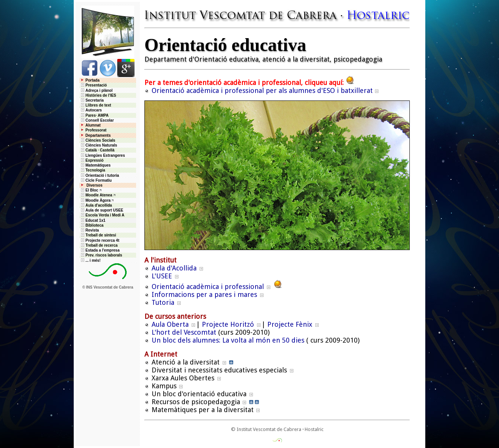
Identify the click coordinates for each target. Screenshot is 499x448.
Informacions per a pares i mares (204, 294)
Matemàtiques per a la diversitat (203, 410)
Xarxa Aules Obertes (183, 378)
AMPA (103, 115)
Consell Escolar (97, 120)
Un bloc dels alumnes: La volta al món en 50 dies (228, 340)
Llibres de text (95, 105)
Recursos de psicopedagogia (196, 402)
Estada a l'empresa (100, 250)
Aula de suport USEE (102, 210)
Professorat (93, 130)
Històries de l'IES (98, 95)
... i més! (90, 260)
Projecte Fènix (290, 324)
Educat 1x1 (93, 220)
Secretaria (92, 100)
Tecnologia (92, 170)
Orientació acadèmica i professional (208, 287)
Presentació (93, 85)
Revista (89, 230)
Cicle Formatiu (96, 180)
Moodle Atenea (99, 195)
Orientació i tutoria (99, 175)
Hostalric (314, 429)
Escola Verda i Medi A (102, 215)
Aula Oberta (170, 324)
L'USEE (162, 276)
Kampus (164, 386)
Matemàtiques (95, 165)
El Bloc (89, 190)
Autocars (94, 110)
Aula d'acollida (96, 205)
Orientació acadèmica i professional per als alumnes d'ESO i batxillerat (262, 90)
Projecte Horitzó (228, 324)
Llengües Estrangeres (102, 155)
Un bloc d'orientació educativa (199, 394)
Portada (90, 80)
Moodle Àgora (98, 200)
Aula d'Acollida (174, 268)
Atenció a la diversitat (186, 362)
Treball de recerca (99, 245)
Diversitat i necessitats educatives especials (219, 370)
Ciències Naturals (98, 145)
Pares (91, 115)
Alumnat (93, 125)
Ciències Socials (98, 140)
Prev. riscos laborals (101, 255)
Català (91, 150)
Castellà (107, 150)
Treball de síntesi (98, 235)
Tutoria (163, 302)
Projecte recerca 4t (100, 240)
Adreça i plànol (96, 90)
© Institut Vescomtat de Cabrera (266, 429)
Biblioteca (92, 225)
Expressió (92, 160)
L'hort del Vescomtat (184, 332)
